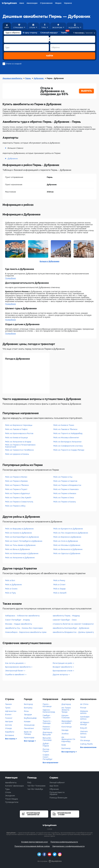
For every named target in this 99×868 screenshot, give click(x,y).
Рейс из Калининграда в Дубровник (22, 553)
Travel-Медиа (11, 799)
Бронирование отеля (63, 671)
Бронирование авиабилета (18, 667)
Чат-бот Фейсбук (35, 789)
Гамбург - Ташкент (47, 717)
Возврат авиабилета (63, 667)
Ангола (8, 725)
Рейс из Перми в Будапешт (18, 493)
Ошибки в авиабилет (15, 675)
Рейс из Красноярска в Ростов (19, 433)
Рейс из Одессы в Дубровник (67, 553)
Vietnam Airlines (84, 733)
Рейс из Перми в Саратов (65, 481)
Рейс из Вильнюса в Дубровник (68, 549)
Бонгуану (28, 708)
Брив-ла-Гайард (28, 733)
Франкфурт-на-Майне (67, 722)
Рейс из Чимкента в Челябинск (19, 450)
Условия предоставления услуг (35, 842)
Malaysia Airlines (84, 712)
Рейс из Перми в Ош (63, 477)
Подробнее (11, 278)
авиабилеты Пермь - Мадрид (66, 616)
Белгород (28, 704)
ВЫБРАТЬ (86, 91)
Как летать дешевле (15, 663)
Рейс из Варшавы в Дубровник (19, 529)
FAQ (29, 783)
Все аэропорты (69, 752)
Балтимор (66, 748)
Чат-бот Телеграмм (36, 786)
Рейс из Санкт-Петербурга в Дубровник (24, 541)
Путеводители (12, 802)
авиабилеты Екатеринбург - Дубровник (71, 628)
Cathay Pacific (86, 744)
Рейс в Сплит (59, 585)
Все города (29, 741)
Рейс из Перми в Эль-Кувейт (18, 498)
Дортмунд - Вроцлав (48, 733)
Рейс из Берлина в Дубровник (67, 537)
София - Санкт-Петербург (48, 757)
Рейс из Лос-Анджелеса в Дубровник (71, 533)
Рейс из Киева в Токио (64, 425)
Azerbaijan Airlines (85, 718)
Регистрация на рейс (63, 663)
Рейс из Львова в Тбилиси (65, 429)
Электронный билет (15, 671)
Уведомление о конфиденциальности (68, 846)
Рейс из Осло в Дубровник (66, 541)
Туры (7, 789)
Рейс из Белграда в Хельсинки (67, 442)
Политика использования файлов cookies (32, 846)
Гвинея (8, 704)
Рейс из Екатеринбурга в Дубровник (22, 537)
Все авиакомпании (88, 747)
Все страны (10, 739)
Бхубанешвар (30, 718)
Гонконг (9, 718)
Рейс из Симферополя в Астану (68, 446)
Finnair (83, 708)
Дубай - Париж (46, 745)
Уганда (8, 728)
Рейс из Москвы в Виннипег (66, 438)
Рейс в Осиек (11, 589)
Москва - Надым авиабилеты (19, 624)
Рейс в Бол (10, 580)
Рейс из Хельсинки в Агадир (18, 442)
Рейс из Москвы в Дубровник (67, 545)
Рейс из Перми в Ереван (16, 481)
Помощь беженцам (58, 798)
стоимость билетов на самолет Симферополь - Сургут (73, 624)
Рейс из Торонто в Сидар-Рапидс (69, 450)
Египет (8, 715)
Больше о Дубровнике (49, 261)
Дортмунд (66, 704)
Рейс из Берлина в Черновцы (19, 425)
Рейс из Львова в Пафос (16, 429)
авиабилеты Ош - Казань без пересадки (24, 628)
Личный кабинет (57, 783)
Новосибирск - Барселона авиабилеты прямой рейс (26, 632)
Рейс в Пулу (10, 593)
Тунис (8, 708)
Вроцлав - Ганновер (47, 739)
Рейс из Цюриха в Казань (17, 454)
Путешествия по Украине (57, 793)
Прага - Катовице (47, 705)
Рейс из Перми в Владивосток (67, 485)
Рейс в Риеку (59, 580)
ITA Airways (85, 740)
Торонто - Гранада (47, 722)
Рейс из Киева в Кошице (16, 438)
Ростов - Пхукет (46, 750)
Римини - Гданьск (47, 728)
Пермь (28, 78)
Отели (8, 792)
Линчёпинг (29, 728)
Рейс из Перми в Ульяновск (66, 489)
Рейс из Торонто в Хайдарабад (68, 433)
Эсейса (65, 734)
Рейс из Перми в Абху (15, 506)
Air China (84, 704)
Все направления (51, 763)
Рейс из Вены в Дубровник (18, 549)
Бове (64, 745)
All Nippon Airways (85, 724)
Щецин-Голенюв (65, 717)
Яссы (26, 711)
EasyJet (84, 728)
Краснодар (29, 738)
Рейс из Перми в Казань (65, 502)
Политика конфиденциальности (64, 842)
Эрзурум (28, 715)
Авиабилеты (11, 783)
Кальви (27, 722)
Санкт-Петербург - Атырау (17, 620)
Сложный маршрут (49, 33)
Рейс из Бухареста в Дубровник (68, 529)
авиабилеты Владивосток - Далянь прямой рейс (73, 632)
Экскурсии (10, 796)
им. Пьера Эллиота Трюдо (66, 710)
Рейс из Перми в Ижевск (65, 493)
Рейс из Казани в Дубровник (18, 533)
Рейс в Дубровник (13, 585)
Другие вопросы (61, 675)
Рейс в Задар (59, 589)
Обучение (54, 789)
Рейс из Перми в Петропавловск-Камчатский (21, 446)
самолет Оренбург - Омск (65, 620)
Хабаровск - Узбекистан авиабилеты (22, 616)
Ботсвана (10, 735)
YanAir (83, 737)
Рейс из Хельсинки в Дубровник (20, 558)
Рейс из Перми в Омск (64, 498)
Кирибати (10, 732)
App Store (54, 786)
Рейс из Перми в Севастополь (19, 502)
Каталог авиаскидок (15, 786)
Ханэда (65, 730)
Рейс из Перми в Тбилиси (17, 485)
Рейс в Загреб (60, 593)
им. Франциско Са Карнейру (68, 739)
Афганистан (11, 711)
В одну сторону (30, 33)
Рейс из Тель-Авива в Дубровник (20, 545)
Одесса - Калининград (49, 711)
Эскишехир (29, 725)
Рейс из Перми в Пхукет (16, 489)
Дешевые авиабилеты (13, 78)
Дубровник (39, 78)
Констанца (67, 727)
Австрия (9, 722)
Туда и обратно (13, 33)
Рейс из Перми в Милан (16, 477)
